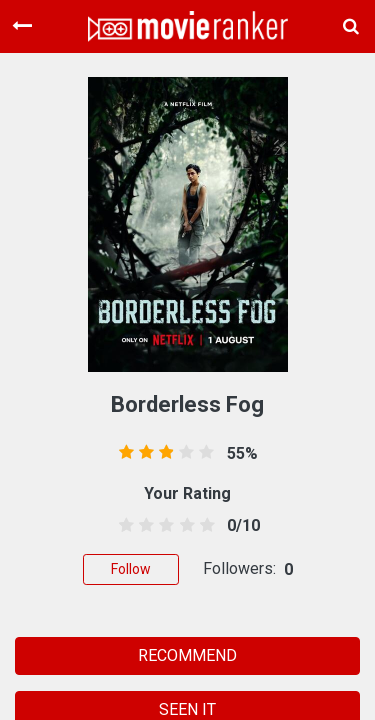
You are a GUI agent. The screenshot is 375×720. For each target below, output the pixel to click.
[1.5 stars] (143, 526)
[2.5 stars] (163, 526)
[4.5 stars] (203, 526)
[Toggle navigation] (22, 26)
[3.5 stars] (183, 526)
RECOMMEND (187, 655)
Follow (131, 569)
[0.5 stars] (123, 526)
